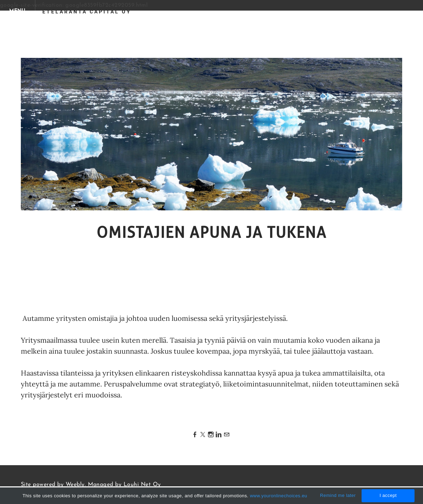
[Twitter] (203, 435)
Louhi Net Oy (142, 485)
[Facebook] (195, 435)
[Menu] (18, 11)
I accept (388, 495)
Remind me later (338, 495)
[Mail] (227, 435)
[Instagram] (211, 435)
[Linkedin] (219, 435)
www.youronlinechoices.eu (279, 496)
